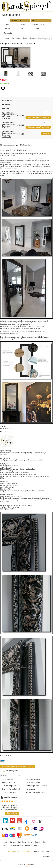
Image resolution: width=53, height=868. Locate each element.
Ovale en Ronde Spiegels (11, 789)
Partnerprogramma (32, 845)
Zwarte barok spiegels (30, 38)
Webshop (6, 38)
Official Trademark (16, 845)
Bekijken (46, 134)
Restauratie (8, 33)
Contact (8, 29)
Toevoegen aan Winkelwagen (38, 118)
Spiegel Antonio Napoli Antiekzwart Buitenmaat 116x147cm (9, 134)
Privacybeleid (45, 856)
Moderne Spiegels (9, 783)
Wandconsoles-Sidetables (35, 792)
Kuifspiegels (31, 789)
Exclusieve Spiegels (9, 786)
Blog (23, 29)
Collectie (23, 25)
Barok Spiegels (7, 779)
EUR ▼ (35, 20)
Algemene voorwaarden (41, 851)
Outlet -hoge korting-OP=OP (36, 786)
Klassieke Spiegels (33, 779)
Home (8, 25)
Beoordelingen (12, 813)
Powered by (26, 864)
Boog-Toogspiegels (9, 792)
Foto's (38, 29)
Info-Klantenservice (38, 25)
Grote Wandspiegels (33, 783)
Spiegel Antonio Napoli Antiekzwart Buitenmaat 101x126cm (9, 125)
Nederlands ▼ (16, 20)
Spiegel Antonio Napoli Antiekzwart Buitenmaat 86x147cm (9, 116)
